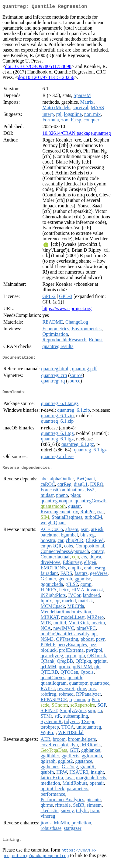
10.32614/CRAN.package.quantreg (76, 134)
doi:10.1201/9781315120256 (46, 79)
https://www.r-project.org (67, 310)
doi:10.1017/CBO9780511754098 (38, 68)
